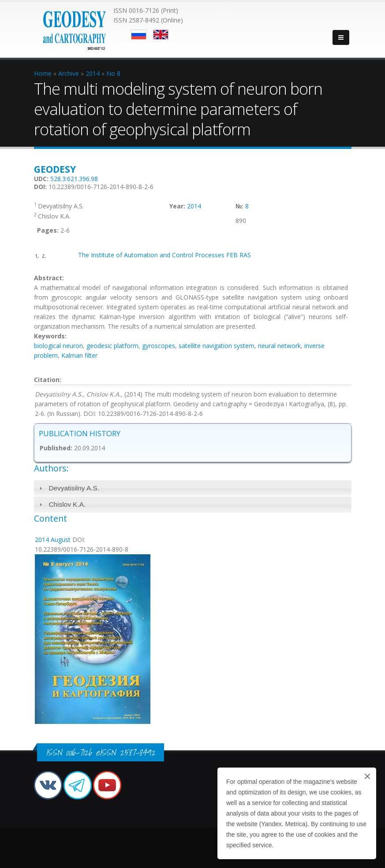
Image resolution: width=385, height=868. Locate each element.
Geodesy (55, 169)
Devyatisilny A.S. (74, 488)
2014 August (53, 540)
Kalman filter (79, 355)
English (161, 35)
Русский (139, 35)
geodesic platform (112, 346)
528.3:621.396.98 (74, 179)
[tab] (193, 488)
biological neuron (58, 346)
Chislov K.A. (67, 504)
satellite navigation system (217, 346)
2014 (194, 206)
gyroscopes (159, 346)
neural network (279, 346)
